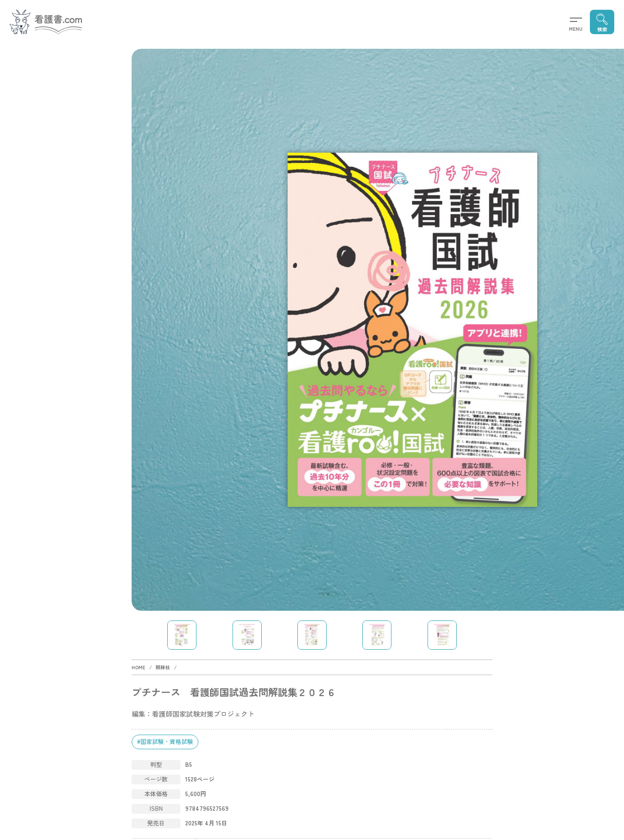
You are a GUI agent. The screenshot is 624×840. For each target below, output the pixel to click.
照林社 (163, 667)
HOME (138, 667)
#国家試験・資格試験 (165, 741)
